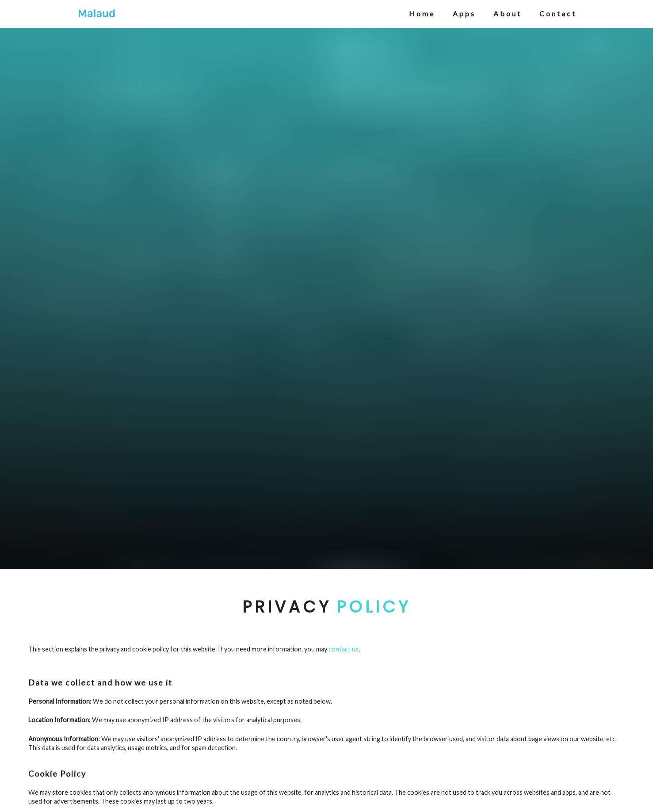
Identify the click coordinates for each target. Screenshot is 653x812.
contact (558, 13)
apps (464, 13)
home (422, 13)
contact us (344, 649)
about (508, 13)
